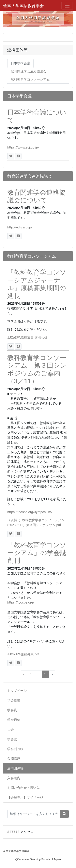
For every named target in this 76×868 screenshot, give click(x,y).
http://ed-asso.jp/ (20, 227)
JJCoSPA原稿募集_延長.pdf (27, 338)
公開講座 (14, 759)
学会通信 (14, 720)
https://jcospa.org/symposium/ (30, 512)
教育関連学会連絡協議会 (29, 71)
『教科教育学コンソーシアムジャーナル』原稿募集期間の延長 (37, 284)
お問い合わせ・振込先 (24, 788)
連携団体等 (15, 768)
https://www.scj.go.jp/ (23, 147)
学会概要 (14, 700)
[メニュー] (67, 6)
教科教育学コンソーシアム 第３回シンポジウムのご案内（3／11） (37, 369)
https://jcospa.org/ (21, 602)
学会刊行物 (15, 749)
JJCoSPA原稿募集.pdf (23, 654)
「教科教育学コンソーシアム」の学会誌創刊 (37, 553)
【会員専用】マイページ (25, 797)
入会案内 (14, 778)
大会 (11, 730)
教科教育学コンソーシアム (30, 79)
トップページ (17, 691)
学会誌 (12, 739)
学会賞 (12, 710)
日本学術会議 (20, 63)
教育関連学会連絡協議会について (36, 196)
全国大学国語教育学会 (24, 6)
